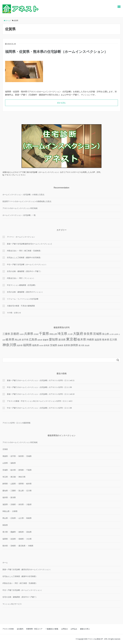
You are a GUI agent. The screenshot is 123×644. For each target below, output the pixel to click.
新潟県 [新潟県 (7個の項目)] (62, 340)
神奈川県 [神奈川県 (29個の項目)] (9, 345)
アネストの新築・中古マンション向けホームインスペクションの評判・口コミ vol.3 (40, 401)
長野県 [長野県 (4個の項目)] (67, 345)
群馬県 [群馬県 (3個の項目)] (47, 345)
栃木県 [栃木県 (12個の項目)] (82, 340)
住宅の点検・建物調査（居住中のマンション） (25, 292)
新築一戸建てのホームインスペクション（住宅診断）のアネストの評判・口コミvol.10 (41, 394)
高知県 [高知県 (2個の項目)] (87, 346)
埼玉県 (5, 477)
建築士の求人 (85, 629)
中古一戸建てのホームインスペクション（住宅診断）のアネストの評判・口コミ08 (39, 408)
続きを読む (62, 103)
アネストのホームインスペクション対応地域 (20, 208)
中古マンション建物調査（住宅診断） (22, 285)
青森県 (5, 456)
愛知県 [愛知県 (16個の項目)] (53, 339)
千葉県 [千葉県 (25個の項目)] (44, 334)
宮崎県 (13, 546)
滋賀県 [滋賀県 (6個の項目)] (98, 340)
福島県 (13, 463)
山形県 (5, 463)
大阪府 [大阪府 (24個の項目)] (78, 334)
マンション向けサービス (12, 604)
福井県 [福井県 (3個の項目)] (20, 345)
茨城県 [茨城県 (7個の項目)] (54, 345)
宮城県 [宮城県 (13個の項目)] (97, 334)
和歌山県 (6, 511)
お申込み (74, 629)
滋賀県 (5, 504)
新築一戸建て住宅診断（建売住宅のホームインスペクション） (27, 569)
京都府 (13, 504)
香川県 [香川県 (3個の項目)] (81, 345)
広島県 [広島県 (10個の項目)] (33, 340)
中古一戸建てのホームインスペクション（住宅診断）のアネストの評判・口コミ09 (39, 387)
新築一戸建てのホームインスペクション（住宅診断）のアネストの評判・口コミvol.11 (41, 380)
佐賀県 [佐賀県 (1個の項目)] (22, 334)
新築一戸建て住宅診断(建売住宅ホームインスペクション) (29, 244)
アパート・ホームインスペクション (21, 237)
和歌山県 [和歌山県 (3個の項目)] (53, 334)
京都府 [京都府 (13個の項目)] (15, 334)
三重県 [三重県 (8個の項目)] (6, 334)
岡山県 (5, 518)
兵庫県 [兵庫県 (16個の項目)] (29, 334)
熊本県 (5, 546)
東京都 (13, 477)
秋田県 (21, 456)
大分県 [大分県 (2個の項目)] (70, 334)
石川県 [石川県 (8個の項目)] (113, 340)
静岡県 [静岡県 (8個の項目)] (74, 345)
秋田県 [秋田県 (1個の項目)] (41, 346)
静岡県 (5, 484)
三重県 (13, 491)
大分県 (29, 539)
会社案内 (20, 629)
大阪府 (29, 504)
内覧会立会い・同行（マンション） (21, 278)
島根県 (29, 518)
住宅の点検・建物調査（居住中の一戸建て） (24, 271)
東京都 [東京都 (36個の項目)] (71, 339)
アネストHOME (8, 629)
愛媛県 (13, 532)
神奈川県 (22, 477)
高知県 (29, 532)
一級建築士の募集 (52, 629)
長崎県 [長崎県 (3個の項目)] (60, 345)
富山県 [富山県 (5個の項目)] (106, 334)
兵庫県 (15, 511)
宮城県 (29, 456)
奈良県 (21, 504)
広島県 (13, 518)
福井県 (5, 497)
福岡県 (5, 539)
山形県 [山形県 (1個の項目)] (116, 334)
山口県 (21, 518)
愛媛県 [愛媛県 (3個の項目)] (46, 340)
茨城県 (5, 470)
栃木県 (13, 470)
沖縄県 (31, 546)
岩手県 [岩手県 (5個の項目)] (25, 340)
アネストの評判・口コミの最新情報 (16, 423)
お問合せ (65, 629)
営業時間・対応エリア (34, 629)
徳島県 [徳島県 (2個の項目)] (40, 340)
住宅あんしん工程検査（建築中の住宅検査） (24, 258)
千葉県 (29, 470)
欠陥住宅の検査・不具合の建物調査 (21, 306)
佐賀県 (13, 539)
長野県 (21, 484)
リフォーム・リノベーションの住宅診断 (23, 299)
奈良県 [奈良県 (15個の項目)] (88, 334)
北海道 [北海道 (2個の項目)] (36, 334)
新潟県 (13, 497)
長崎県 (21, 539)
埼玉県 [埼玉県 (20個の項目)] (62, 334)
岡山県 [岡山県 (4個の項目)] (18, 340)
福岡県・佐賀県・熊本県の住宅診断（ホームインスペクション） (56, 52)
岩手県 (13, 456)
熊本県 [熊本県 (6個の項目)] (106, 340)
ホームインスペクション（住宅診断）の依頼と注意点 (23, 195)
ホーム (5, 563)
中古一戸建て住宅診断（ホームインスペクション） (27, 264)
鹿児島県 (22, 546)
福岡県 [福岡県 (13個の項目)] (27, 345)
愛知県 (5, 491)
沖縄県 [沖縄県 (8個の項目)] (90, 340)
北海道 (5, 449)
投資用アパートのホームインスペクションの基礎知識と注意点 (27, 201)
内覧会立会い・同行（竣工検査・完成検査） (24, 251)
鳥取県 (5, 525)
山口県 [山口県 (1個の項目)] (111, 334)
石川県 (29, 491)
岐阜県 (29, 484)
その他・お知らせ (14, 313)
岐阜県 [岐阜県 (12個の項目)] (10, 340)
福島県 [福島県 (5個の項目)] (36, 345)
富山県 (21, 491)
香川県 (5, 532)
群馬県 (21, 470)
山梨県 (13, 484)
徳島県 (21, 532)
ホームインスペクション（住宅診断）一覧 (19, 215)
